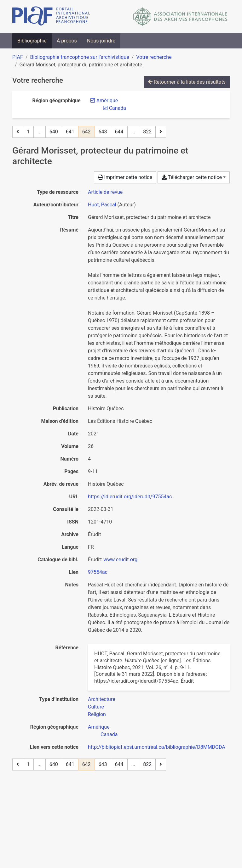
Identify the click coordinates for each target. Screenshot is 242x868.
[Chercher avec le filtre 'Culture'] (96, 707)
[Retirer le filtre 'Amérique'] (107, 101)
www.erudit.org (120, 560)
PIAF (18, 57)
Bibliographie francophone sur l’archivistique (79, 57)
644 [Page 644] (119, 132)
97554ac (98, 572)
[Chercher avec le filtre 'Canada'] (109, 734)
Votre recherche (154, 57)
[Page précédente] (18, 132)
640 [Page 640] (54, 132)
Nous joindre (101, 41)
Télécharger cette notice (192, 177)
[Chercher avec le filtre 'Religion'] (97, 714)
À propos (67, 41)
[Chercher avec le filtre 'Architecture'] (102, 699)
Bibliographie (32, 41)
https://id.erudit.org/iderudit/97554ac (130, 497)
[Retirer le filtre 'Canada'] (118, 108)
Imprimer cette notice (125, 177)
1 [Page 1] (28, 132)
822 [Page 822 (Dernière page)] (147, 132)
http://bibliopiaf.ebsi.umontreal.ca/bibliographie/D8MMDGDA (157, 747)
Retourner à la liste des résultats (187, 82)
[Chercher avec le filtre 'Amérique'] (99, 727)
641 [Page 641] (70, 132)
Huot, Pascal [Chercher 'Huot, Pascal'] (102, 205)
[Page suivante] (161, 132)
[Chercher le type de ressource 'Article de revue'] (105, 192)
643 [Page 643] (103, 132)
